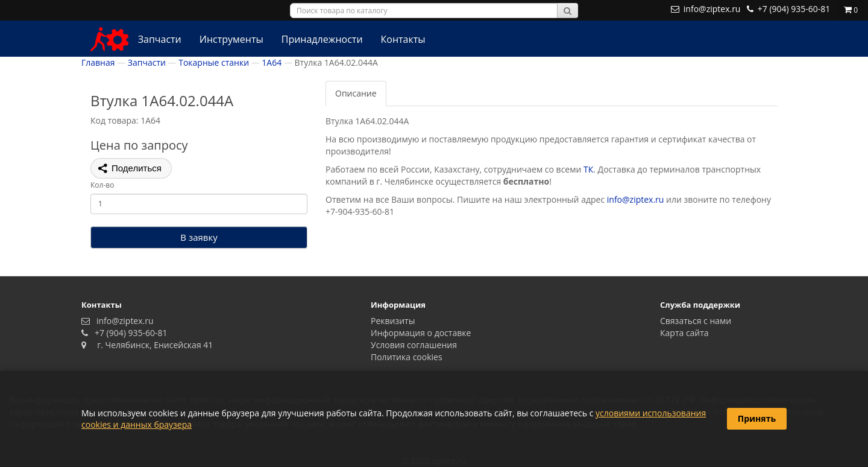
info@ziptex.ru (636, 199)
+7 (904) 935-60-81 (129, 333)
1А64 (272, 62)
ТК (588, 169)
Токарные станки (214, 62)
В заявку (199, 237)
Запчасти (160, 39)
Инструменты (231, 39)
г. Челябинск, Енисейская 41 (151, 345)
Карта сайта (684, 333)
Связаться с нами (696, 321)
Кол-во (102, 185)
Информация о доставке (421, 333)
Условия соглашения (414, 345)
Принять (757, 418)
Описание (356, 93)
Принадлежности (322, 39)
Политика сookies (407, 357)
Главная (98, 62)
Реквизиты (393, 321)
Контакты (403, 39)
